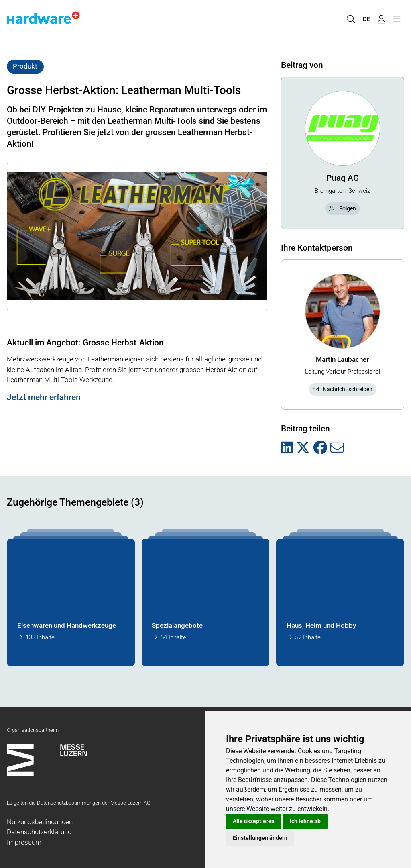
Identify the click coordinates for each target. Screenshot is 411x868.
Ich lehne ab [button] (305, 821)
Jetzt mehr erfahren (44, 397)
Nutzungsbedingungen (40, 822)
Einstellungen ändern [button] (260, 838)
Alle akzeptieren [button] (254, 821)
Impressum (24, 842)
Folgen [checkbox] (343, 208)
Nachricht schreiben (342, 389)
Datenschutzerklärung (39, 832)
